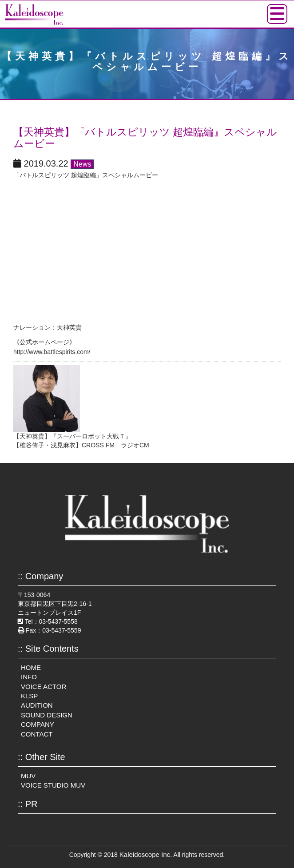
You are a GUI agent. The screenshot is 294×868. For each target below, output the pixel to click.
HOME (31, 667)
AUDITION (37, 705)
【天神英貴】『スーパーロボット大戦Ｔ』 (72, 436)
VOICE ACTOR (44, 687)
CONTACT (37, 734)
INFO (29, 677)
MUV (28, 776)
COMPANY (38, 724)
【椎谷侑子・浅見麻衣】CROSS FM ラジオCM (81, 445)
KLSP (29, 696)
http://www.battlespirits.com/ (52, 352)
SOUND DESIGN (47, 715)
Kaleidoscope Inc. (146, 854)
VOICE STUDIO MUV (53, 785)
